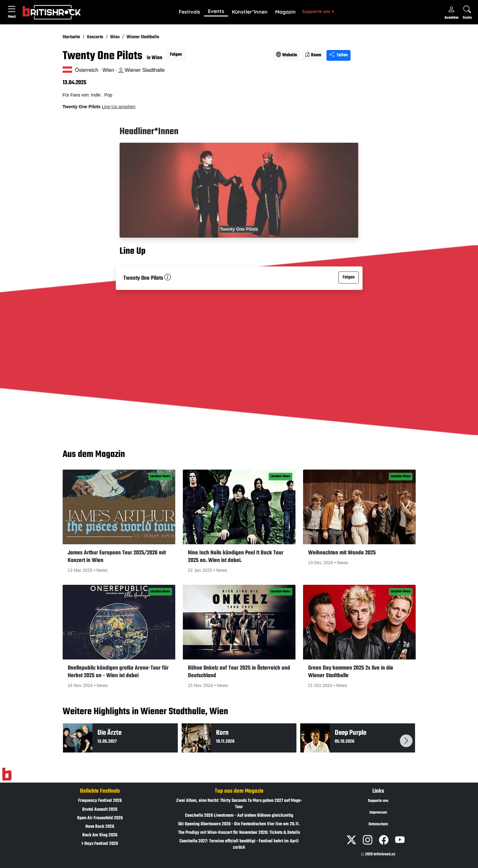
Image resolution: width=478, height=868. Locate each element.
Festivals (189, 12)
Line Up (133, 251)
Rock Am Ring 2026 (100, 835)
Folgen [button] (176, 55)
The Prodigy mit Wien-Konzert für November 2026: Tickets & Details (239, 833)
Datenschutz (378, 824)
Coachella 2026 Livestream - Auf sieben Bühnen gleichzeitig (239, 816)
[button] (189, 12)
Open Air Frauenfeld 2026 (100, 818)
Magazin (286, 12)
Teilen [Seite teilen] (338, 55)
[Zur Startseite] (7, 774)
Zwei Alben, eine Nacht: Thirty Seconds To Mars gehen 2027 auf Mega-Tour (239, 804)
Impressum (378, 813)
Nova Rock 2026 (100, 827)
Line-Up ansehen (119, 107)
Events (216, 11)
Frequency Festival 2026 (100, 801)
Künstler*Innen (250, 12)
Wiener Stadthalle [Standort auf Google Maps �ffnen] (142, 70)
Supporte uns (318, 11)
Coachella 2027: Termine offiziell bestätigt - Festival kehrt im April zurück (239, 844)
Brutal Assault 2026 (100, 810)
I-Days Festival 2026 (100, 844)
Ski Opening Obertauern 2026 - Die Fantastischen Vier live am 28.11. (239, 824)
